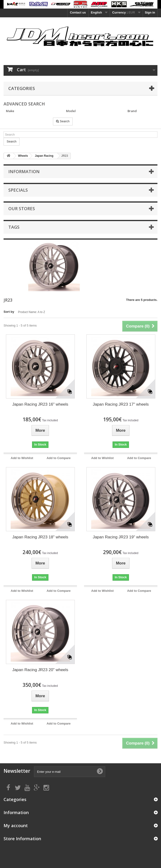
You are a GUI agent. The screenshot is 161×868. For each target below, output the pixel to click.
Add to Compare (59, 458)
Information (24, 171)
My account (16, 825)
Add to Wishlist (22, 458)
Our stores (22, 209)
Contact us (78, 12)
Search (63, 121)
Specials (18, 190)
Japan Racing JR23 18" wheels (40, 537)
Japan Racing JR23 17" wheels (121, 404)
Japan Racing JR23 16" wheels (40, 404)
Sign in (150, 12)
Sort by (9, 312)
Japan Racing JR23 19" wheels (121, 537)
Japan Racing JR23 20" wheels (40, 670)
